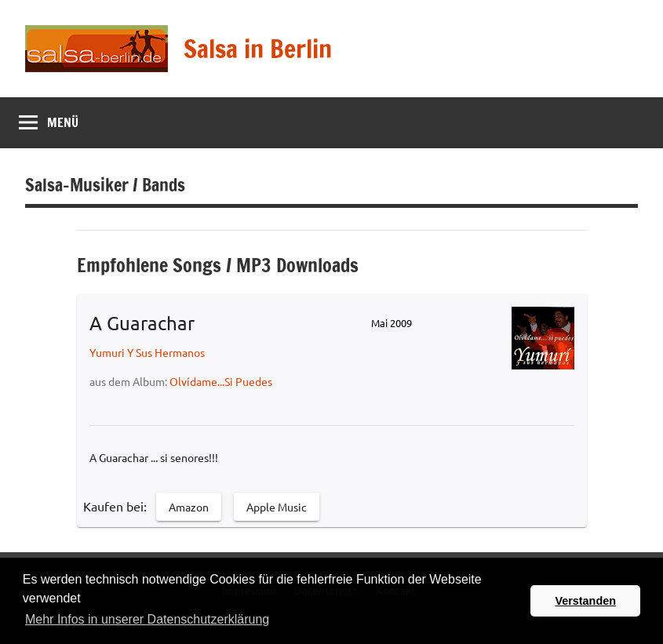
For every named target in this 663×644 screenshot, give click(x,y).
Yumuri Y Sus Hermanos (147, 352)
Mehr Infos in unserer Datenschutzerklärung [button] (147, 619)
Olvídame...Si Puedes (221, 381)
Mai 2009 (392, 323)
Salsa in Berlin (258, 49)
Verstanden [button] (585, 601)
